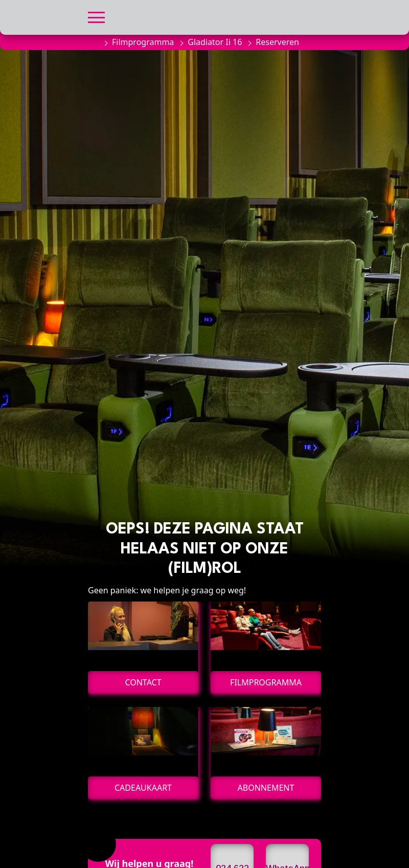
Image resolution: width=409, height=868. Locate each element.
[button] (96, 16)
